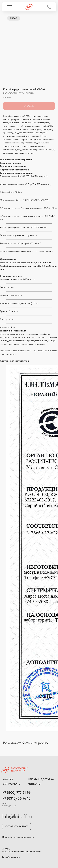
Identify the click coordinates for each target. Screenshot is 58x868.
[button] (17, 827)
